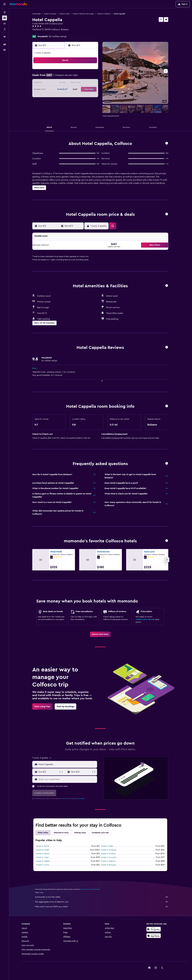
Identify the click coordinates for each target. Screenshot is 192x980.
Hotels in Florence (109, 850)
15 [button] (92, 83)
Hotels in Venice (43, 854)
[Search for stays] (5, 18)
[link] (101, 634)
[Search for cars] (5, 24)
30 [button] (53, 102)
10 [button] (60, 83)
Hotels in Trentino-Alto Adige (84, 14)
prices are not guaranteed (90, 889)
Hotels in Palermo (109, 861)
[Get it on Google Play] (154, 929)
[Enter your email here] (68, 779)
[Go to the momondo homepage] (18, 4)
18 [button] (66, 90)
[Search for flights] (5, 12)
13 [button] (79, 83)
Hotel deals (37, 14)
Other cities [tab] (43, 833)
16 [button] (53, 90)
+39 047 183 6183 (41, 33)
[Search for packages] (5, 29)
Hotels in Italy (65, 14)
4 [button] (66, 77)
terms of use (67, 798)
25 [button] (66, 96)
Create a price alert (144, 619)
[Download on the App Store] (154, 936)
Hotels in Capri (43, 857)
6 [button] (79, 77)
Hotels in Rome (43, 846)
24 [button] (60, 96)
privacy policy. (80, 798)
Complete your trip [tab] (101, 833)
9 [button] (53, 83)
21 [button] (85, 90)
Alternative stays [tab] (62, 833)
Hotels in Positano (109, 854)
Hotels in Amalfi (43, 850)
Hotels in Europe (50, 14)
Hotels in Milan (107, 846)
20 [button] (79, 90)
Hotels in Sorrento (109, 857)
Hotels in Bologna (109, 865)
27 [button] (79, 96)
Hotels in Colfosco (104, 14)
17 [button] (60, 90)
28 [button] (85, 96)
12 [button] (72, 83)
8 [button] (92, 77)
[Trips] (5, 37)
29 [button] (92, 96)
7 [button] (85, 77)
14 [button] (85, 83)
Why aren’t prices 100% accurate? (102, 907)
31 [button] (60, 102)
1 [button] (92, 70)
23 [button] (53, 96)
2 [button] (53, 77)
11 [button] (66, 83)
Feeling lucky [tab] (81, 833)
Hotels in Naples (43, 861)
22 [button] (92, 90)
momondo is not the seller (102, 897)
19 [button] (72, 90)
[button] (5, 4)
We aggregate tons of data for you (102, 902)
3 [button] (60, 77)
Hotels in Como (43, 865)
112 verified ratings (58, 36)
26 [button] (72, 96)
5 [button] (72, 77)
